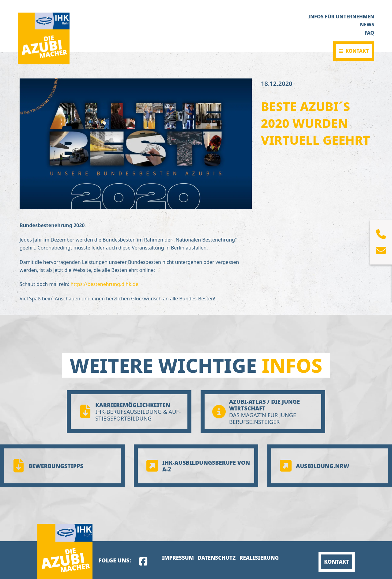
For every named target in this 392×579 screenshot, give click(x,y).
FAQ (369, 33)
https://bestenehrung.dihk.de (104, 284)
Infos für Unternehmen (341, 17)
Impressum (178, 558)
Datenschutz (217, 558)
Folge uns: (115, 560)
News (367, 25)
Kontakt (357, 51)
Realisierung (259, 558)
